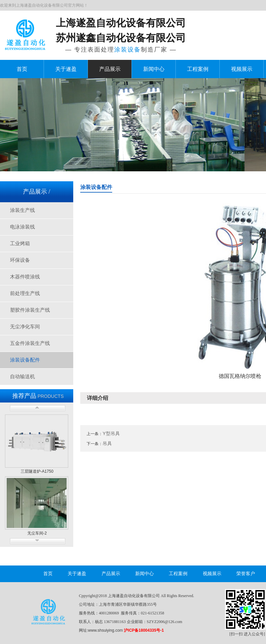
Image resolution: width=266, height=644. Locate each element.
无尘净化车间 (25, 327)
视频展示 (242, 69)
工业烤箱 (20, 243)
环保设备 (20, 260)
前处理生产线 (25, 293)
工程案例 (198, 69)
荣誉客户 (246, 574)
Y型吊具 (111, 433)
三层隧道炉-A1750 (37, 471)
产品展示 (110, 69)
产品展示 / (37, 192)
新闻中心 (154, 69)
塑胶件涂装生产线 (30, 310)
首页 (22, 69)
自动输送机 (22, 377)
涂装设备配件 (25, 360)
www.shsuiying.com (105, 630)
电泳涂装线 (22, 227)
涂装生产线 (22, 210)
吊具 (107, 443)
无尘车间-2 (37, 533)
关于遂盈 (66, 69)
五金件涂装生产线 (30, 343)
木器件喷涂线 (25, 277)
